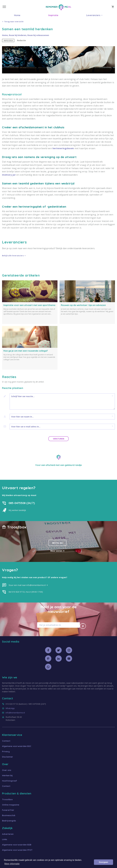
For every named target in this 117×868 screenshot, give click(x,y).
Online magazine (11, 805)
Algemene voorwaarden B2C (17, 746)
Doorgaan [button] (104, 862)
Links (5, 839)
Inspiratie (53, 15)
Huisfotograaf (9, 781)
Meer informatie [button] (12, 864)
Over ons (7, 770)
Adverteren (8, 834)
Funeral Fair (8, 810)
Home (17, 15)
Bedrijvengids (9, 821)
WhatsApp (10, 708)
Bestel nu (57, 543)
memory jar (9, 175)
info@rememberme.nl (15, 713)
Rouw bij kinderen (18, 35)
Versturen (59, 439)
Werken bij (7, 775)
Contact (6, 741)
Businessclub (9, 815)
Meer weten (58, 551)
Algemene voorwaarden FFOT (17, 850)
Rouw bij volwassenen (38, 35)
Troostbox (7, 799)
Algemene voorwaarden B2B (17, 845)
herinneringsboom (63, 148)
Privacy (6, 751)
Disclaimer (8, 757)
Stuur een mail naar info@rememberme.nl (28, 585)
